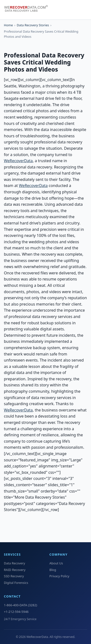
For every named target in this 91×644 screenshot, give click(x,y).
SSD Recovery (14, 576)
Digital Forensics (16, 583)
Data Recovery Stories (33, 25)
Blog (53, 570)
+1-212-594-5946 (16, 612)
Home (8, 25)
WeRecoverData (18, 161)
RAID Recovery (15, 570)
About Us (56, 563)
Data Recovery (14, 563)
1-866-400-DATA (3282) (21, 605)
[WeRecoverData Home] (28, 10)
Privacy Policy (59, 576)
